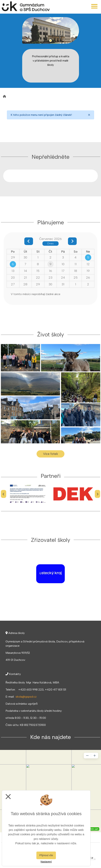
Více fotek (51, 454)
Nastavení (46, 862)
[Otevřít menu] (94, 6)
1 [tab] (50, 41)
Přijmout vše (46, 855)
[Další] (97, 494)
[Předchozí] (4, 494)
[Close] (89, 115)
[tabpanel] (51, 30)
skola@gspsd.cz (26, 697)
